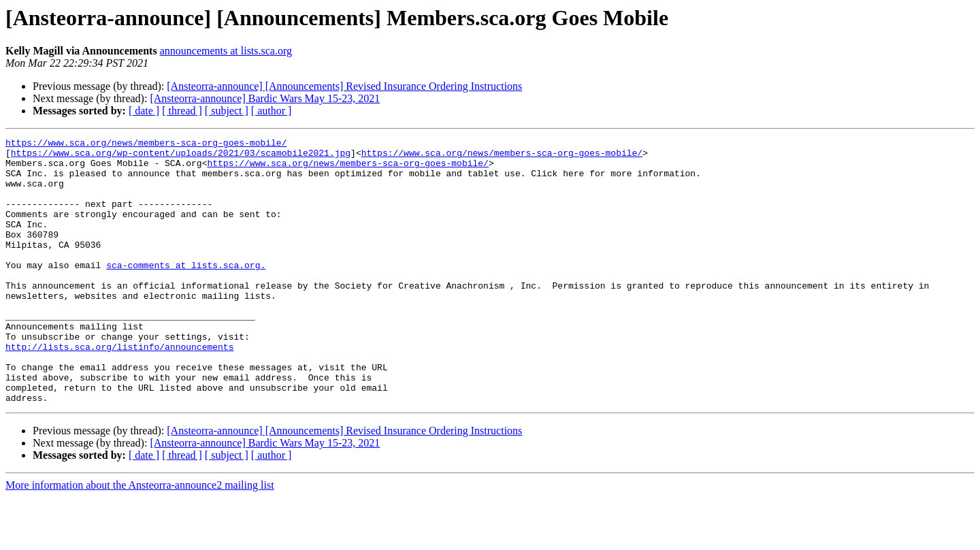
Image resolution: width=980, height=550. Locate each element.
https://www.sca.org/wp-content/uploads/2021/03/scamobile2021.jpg (181, 157)
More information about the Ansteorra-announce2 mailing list (140, 538)
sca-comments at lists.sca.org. (186, 291)
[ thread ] (182, 111)
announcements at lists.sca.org (226, 51)
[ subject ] (227, 111)
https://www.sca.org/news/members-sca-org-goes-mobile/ (146, 144)
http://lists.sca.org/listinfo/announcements (119, 389)
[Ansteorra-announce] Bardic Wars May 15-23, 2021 (265, 98)
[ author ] (272, 111)
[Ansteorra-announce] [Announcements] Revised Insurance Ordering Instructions (344, 86)
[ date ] (144, 111)
